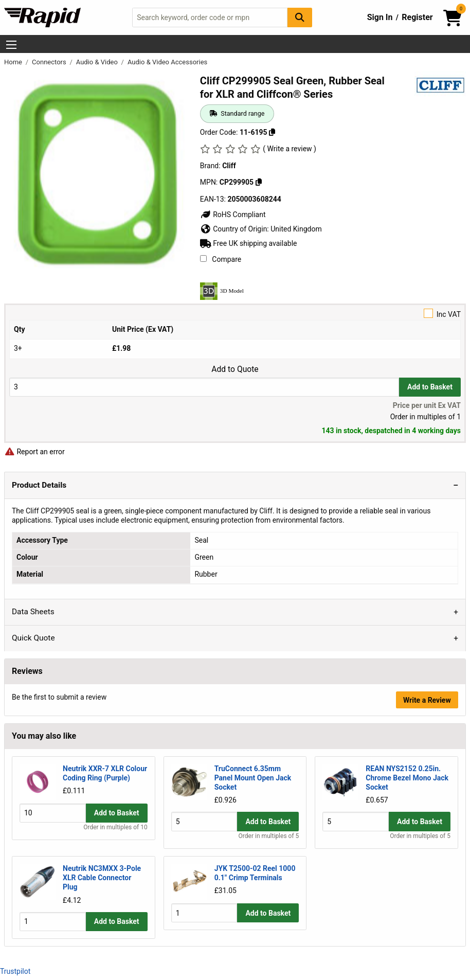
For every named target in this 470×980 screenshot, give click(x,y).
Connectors (50, 62)
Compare (221, 259)
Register (417, 17)
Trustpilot (15, 971)
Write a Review (427, 700)
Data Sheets (33, 612)
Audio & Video (98, 62)
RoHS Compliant (233, 215)
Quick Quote (33, 638)
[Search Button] (300, 17)
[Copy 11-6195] (272, 132)
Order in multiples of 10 (115, 836)
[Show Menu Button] (11, 45)
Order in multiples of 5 (269, 836)
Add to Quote (235, 369)
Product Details (39, 485)
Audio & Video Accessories (167, 62)
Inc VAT (235, 314)
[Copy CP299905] (259, 182)
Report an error (34, 452)
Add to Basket (430, 387)
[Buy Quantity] (204, 387)
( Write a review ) (290, 149)
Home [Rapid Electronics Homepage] (14, 62)
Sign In (380, 17)
